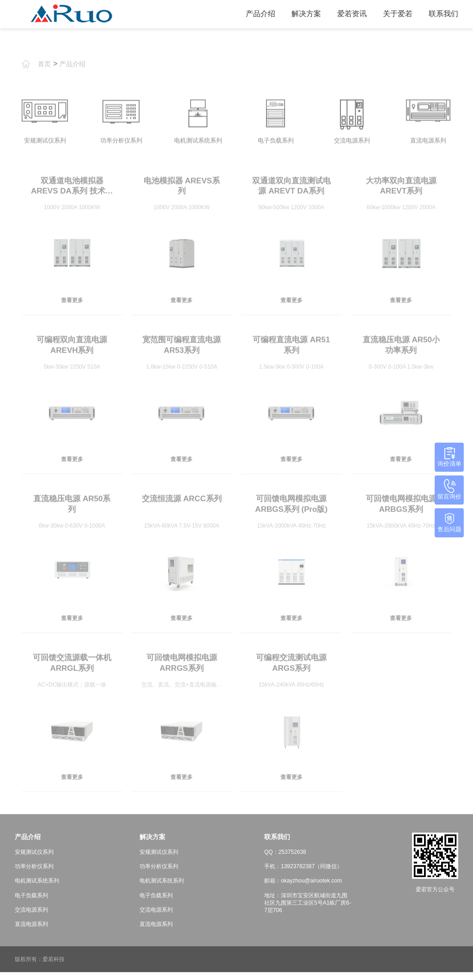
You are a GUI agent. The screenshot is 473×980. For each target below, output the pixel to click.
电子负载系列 (31, 903)
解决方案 (303, 14)
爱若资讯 (348, 14)
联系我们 (440, 14)
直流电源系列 (31, 931)
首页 (44, 77)
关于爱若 (394, 14)
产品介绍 (257, 14)
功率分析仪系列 (34, 874)
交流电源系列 (31, 917)
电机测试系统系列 (37, 889)
